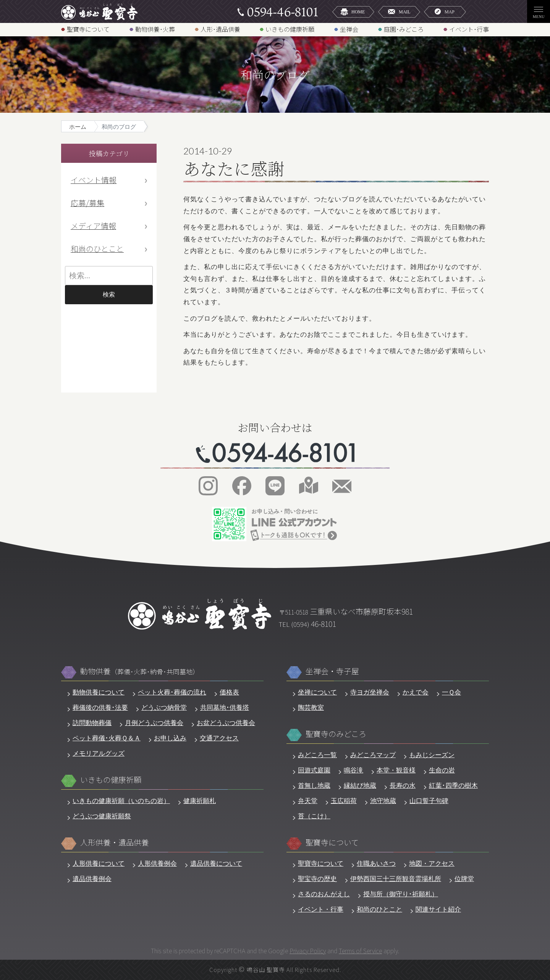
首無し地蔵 (314, 786)
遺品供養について (216, 864)
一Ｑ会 (451, 692)
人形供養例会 (157, 864)
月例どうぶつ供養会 (154, 723)
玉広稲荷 (344, 801)
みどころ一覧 (317, 755)
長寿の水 (403, 786)
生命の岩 (442, 770)
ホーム (78, 127)
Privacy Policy (308, 951)
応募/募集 (87, 203)
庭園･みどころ (404, 29)
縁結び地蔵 (360, 786)
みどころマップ (373, 755)
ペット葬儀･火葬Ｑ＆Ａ (107, 738)
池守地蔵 (383, 801)
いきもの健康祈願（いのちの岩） (121, 801)
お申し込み (170, 738)
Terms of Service (360, 951)
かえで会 (416, 692)
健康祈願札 (200, 801)
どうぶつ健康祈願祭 (102, 816)
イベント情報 (94, 180)
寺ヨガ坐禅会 (370, 692)
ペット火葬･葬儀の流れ (172, 692)
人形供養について (99, 864)
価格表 (229, 692)
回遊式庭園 (314, 770)
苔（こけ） (314, 816)
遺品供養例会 (92, 879)
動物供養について (99, 692)
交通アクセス (219, 738)
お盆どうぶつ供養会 (226, 723)
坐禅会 (349, 29)
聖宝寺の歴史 (317, 879)
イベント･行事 (469, 29)
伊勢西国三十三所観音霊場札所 (396, 879)
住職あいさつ (376, 864)
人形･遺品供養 (220, 29)
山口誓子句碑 (429, 801)
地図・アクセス (432, 864)
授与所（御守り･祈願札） (401, 894)
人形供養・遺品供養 (115, 843)
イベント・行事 (321, 909)
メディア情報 (93, 226)
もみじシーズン (432, 755)
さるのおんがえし (324, 894)
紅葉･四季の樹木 (453, 786)
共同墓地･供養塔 (225, 708)
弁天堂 (308, 801)
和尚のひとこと (97, 249)
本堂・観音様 (396, 770)
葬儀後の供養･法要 (100, 708)
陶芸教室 (311, 708)
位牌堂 (464, 879)
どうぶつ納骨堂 (164, 708)
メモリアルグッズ (99, 754)
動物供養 (140, 671)
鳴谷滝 (353, 770)
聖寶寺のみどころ (336, 734)
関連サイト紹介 (438, 909)
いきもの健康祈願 (290, 29)
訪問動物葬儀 (92, 723)
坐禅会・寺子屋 (332, 671)
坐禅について (317, 692)
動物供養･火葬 (155, 29)
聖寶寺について (88, 29)
